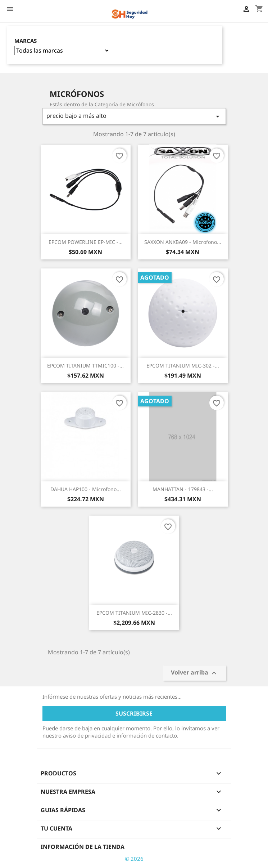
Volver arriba (195, 673)
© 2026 (134, 859)
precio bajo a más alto (134, 116)
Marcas (26, 41)
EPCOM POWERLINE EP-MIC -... (86, 242)
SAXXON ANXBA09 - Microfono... (183, 242)
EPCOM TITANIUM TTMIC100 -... (85, 366)
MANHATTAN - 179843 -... (183, 489)
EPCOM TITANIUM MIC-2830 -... (134, 613)
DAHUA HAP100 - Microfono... (86, 489)
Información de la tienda (83, 847)
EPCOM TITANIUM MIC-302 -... (183, 366)
